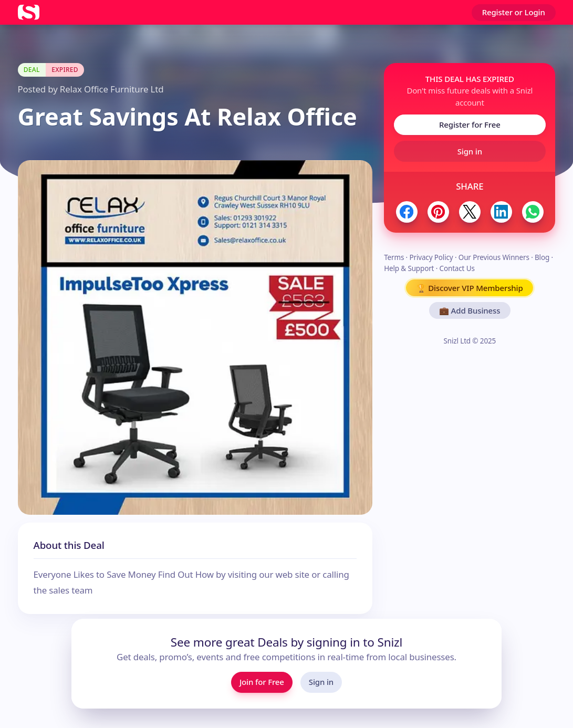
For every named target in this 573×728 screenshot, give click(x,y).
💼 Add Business (470, 310)
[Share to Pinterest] (438, 212)
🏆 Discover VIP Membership (470, 288)
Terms (394, 257)
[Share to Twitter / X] (470, 212)
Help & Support (409, 268)
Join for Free (262, 682)
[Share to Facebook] (407, 212)
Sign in (470, 151)
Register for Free (470, 124)
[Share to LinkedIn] (501, 212)
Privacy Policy (431, 257)
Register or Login (514, 12)
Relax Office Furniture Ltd (112, 89)
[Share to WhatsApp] (533, 212)
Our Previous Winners (494, 257)
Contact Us (457, 268)
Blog (542, 257)
